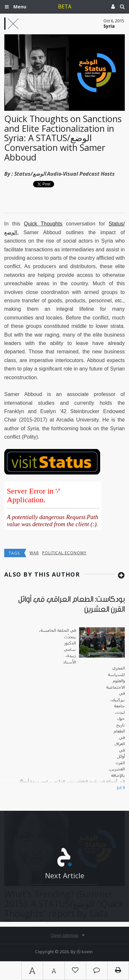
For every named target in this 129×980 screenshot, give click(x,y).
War (34, 553)
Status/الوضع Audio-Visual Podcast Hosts (64, 174)
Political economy (64, 553)
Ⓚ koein (85, 952)
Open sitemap (64, 935)
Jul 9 (121, 787)
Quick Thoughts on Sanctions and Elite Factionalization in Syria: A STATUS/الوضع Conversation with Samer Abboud (63, 138)
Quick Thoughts (43, 224)
